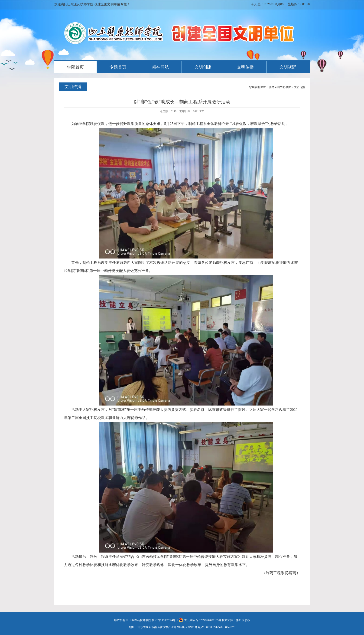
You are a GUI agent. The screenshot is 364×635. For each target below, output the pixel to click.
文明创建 (203, 67)
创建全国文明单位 (280, 87)
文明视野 (288, 67)
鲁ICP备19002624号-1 (165, 620)
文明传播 (245, 67)
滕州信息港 (243, 620)
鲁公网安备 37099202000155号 (200, 620)
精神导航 (160, 67)
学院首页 (75, 67)
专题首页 (118, 67)
